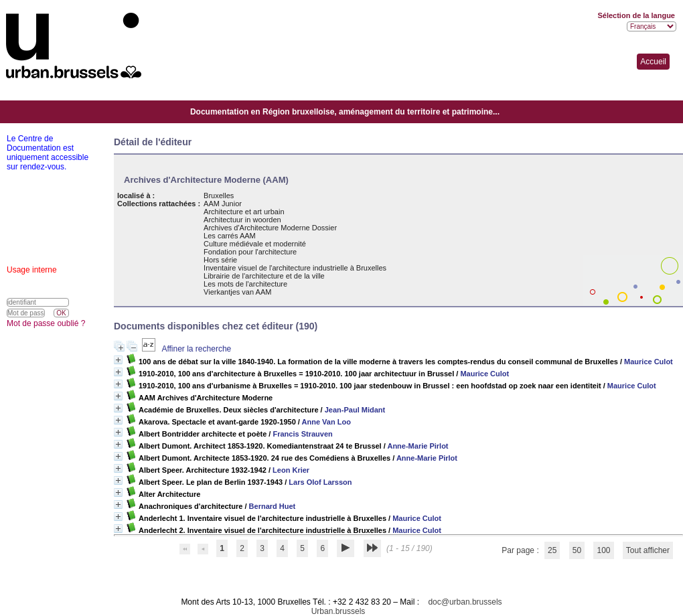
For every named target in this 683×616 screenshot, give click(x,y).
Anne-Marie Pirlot (418, 446)
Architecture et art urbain (244, 212)
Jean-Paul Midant (355, 410)
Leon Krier (291, 470)
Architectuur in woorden (242, 220)
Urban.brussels (338, 611)
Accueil (653, 62)
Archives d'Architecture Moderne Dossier (270, 228)
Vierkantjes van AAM (237, 292)
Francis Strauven (302, 434)
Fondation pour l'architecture (250, 252)
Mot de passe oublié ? (46, 323)
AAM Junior (223, 204)
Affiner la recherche (196, 349)
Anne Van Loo (326, 422)
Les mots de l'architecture (245, 284)
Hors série (220, 260)
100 (603, 550)
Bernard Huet (273, 506)
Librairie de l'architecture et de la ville (264, 276)
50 (577, 550)
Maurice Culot (649, 362)
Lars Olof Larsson (320, 482)
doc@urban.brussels (465, 602)
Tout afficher (648, 550)
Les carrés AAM (230, 236)
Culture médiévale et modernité (255, 244)
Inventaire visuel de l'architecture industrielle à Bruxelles (295, 268)
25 (552, 550)
